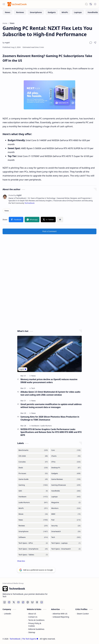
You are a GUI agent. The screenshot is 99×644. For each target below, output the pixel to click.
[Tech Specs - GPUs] (33, 543)
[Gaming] (33, 485)
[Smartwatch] (66, 531)
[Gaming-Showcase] (66, 485)
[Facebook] (5, 602)
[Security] (66, 526)
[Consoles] (33, 462)
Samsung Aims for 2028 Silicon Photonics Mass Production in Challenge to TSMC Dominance (50, 418)
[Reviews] (20, 12)
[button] (4, 4)
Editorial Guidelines (36, 629)
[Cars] (66, 450)
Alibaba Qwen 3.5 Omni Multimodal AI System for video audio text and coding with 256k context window (50, 393)
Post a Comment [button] (50, 231)
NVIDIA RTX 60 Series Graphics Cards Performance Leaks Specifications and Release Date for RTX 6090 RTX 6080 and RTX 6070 (51, 432)
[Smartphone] (36, 12)
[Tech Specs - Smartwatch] (66, 549)
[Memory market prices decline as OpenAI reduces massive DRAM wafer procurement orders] (49, 354)
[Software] (33, 537)
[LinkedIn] (42, 602)
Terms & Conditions (36, 620)
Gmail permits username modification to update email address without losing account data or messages (51, 406)
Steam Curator (83, 614)
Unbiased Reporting (61, 617)
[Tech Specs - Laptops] (66, 543)
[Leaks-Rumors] (46, 426)
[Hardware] (36, 426)
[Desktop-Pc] (66, 468)
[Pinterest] (28, 602)
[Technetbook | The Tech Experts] (17, 4)
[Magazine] (66, 502)
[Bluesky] (32, 602)
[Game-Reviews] (66, 479)
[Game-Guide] (33, 479)
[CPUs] (66, 462)
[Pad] (66, 520)
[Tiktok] (23, 602)
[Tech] (33, 388)
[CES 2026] (33, 456)
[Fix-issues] (33, 473)
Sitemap (32, 632)
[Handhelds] (66, 491)
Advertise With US (60, 614)
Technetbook (30, 203)
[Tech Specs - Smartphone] (33, 549)
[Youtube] (18, 602)
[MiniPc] (65, 12)
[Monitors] (66, 508)
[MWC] (66, 514)
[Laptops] (78, 12)
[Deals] (33, 468)
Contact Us (33, 617)
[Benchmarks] (33, 450)
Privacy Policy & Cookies (35, 625)
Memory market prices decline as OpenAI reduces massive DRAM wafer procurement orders (49, 381)
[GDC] (33, 491)
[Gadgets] (52, 12)
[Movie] (33, 514)
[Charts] (66, 456)
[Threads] (37, 602)
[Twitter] (14, 602)
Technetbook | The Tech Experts (24, 639)
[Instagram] (9, 602)
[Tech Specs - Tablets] (33, 555)
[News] (8, 12)
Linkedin (8, 614)
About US (32, 614)
